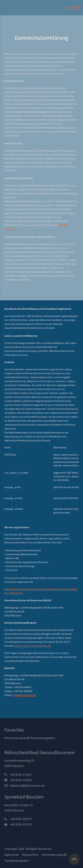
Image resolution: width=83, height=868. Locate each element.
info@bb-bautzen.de (24, 695)
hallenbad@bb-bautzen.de (27, 786)
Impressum (12, 855)
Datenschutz (30, 855)
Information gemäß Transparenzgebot (29, 738)
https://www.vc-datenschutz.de (33, 646)
